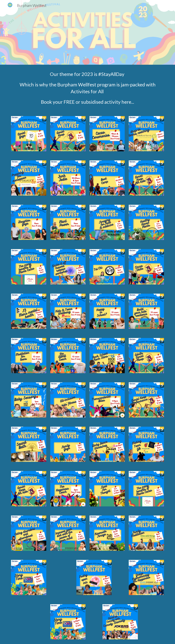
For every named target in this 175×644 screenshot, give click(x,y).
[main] (87, 88)
